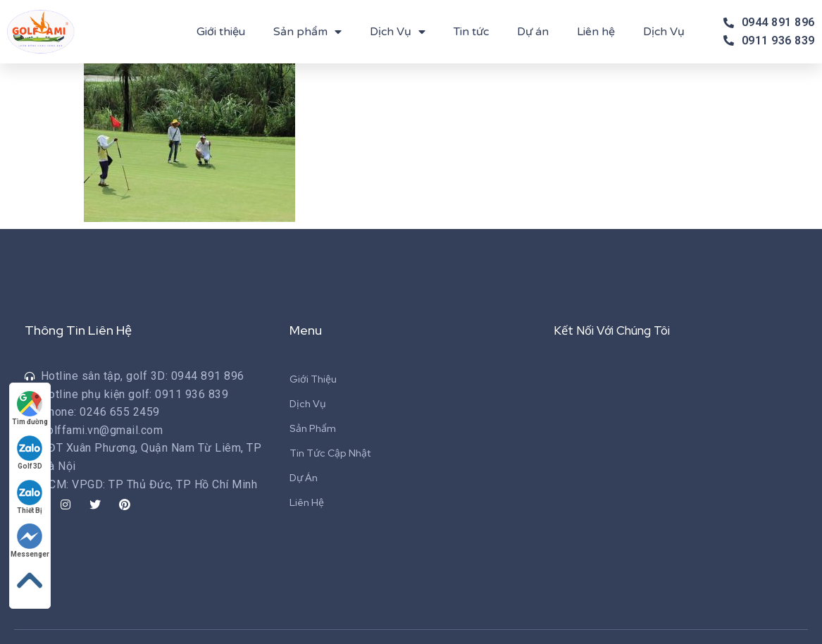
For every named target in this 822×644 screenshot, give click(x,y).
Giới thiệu (221, 32)
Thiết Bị (32, 494)
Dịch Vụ (398, 32)
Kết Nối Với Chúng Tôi (617, 330)
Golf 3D (32, 448)
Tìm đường (31, 403)
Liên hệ (596, 32)
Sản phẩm (307, 32)
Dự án (533, 32)
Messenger (31, 539)
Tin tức (471, 32)
